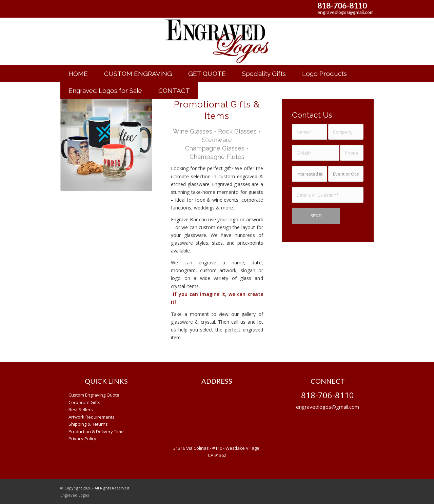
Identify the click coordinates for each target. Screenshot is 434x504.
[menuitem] (78, 74)
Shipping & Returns (88, 424)
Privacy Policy (82, 439)
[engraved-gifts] (217, 41)
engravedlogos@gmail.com (346, 12)
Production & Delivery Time (96, 431)
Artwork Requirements (92, 417)
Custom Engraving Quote (94, 395)
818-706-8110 (342, 5)
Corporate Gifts (84, 402)
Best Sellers (81, 409)
